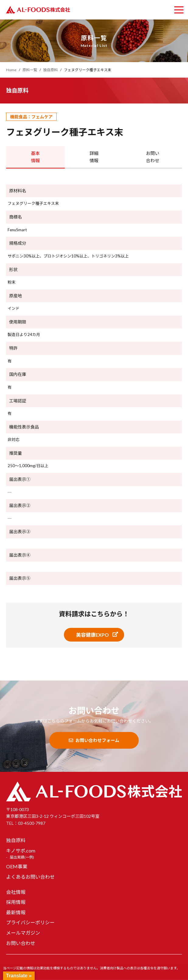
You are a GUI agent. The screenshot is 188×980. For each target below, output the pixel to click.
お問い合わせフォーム (94, 740)
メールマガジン (23, 933)
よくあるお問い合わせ (30, 877)
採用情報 (16, 902)
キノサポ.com (21, 850)
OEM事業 (17, 867)
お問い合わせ (21, 943)
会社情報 (16, 892)
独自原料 (16, 840)
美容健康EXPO (92, 635)
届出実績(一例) (22, 857)
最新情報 (16, 912)
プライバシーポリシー (30, 923)
